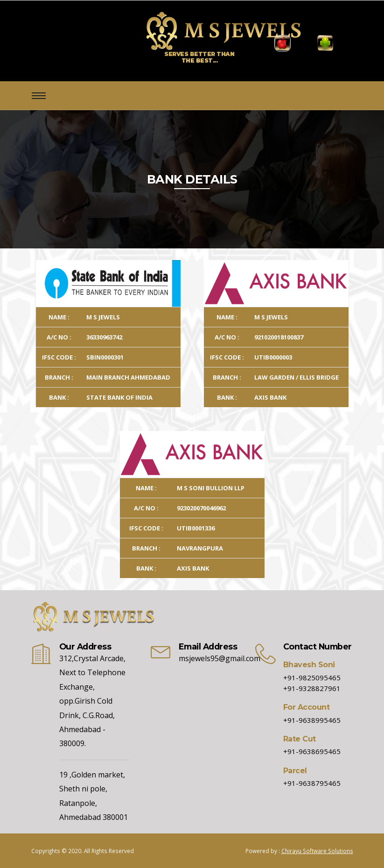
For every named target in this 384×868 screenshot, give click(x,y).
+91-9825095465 (312, 677)
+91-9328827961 (312, 688)
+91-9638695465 (312, 751)
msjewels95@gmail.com (220, 658)
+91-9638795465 (312, 783)
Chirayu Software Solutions (317, 851)
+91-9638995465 (312, 720)
